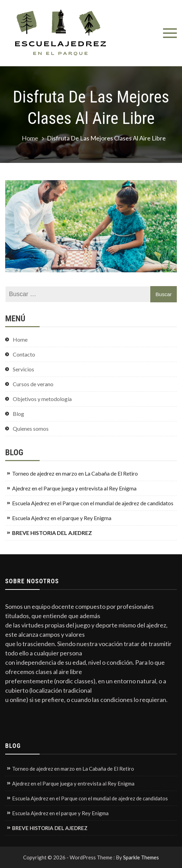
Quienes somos (31, 428)
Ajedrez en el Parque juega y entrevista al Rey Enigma (74, 488)
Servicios (23, 369)
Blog (18, 414)
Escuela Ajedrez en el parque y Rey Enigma (62, 518)
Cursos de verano (33, 384)
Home (20, 339)
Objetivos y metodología (42, 399)
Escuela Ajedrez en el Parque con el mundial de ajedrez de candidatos (93, 503)
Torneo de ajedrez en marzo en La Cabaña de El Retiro (75, 473)
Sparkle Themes (141, 857)
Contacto (24, 354)
